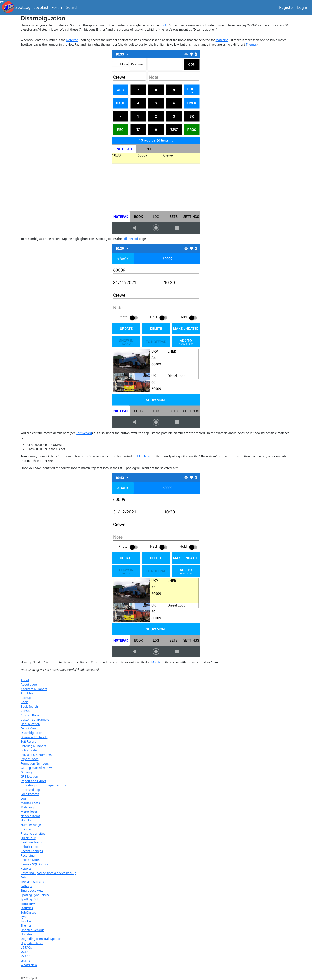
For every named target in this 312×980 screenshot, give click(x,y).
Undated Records (33, 930)
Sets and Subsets (32, 882)
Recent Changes (32, 851)
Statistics (27, 908)
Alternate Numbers (34, 689)
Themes (251, 44)
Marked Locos (30, 803)
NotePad (72, 40)
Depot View (29, 728)
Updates (26, 934)
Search (73, 7)
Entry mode (29, 750)
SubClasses (28, 912)
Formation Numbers (35, 763)
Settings (26, 886)
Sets (24, 877)
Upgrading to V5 (32, 943)
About (25, 680)
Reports (26, 869)
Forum (57, 7)
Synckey (26, 921)
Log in (303, 7)
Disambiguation (32, 733)
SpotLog (23, 7)
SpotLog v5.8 (30, 899)
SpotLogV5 (28, 904)
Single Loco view (32, 891)
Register (287, 7)
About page (29, 685)
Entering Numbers (33, 746)
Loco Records (30, 794)
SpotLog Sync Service (35, 895)
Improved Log (30, 790)
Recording (28, 855)
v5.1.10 (26, 952)
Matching (222, 40)
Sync (24, 917)
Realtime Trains (31, 842)
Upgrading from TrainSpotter (41, 939)
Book (163, 25)
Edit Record (130, 239)
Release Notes (30, 860)
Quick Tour (28, 838)
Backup (26, 698)
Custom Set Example (35, 720)
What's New (29, 965)
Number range (31, 825)
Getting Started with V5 (37, 768)
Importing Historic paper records (43, 785)
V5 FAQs (26, 947)
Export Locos (29, 759)
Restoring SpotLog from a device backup (48, 873)
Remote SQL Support (35, 864)
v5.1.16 (26, 956)
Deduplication (30, 724)
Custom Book (30, 715)
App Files (27, 693)
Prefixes (26, 829)
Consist (26, 711)
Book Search (29, 706)
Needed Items (30, 816)
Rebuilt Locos (30, 847)
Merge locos (29, 812)
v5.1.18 (26, 961)
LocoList (41, 7)
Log (23, 798)
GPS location (29, 777)
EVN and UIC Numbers (36, 755)
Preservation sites (33, 834)
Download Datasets (34, 737)
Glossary (27, 772)
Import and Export (33, 781)
